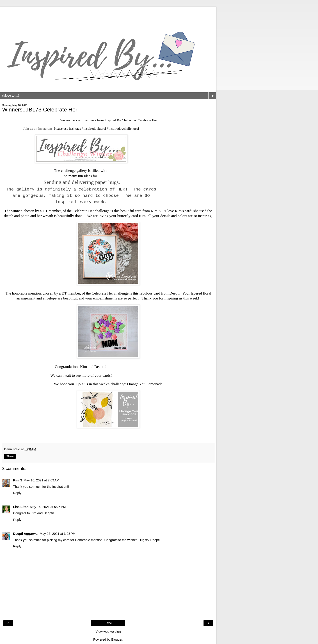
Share (10, 456)
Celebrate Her (147, 120)
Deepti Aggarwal (26, 534)
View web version (108, 632)
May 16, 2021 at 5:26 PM (48, 507)
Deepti (175, 293)
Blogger (117, 639)
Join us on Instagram (38, 128)
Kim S (156, 211)
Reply (17, 493)
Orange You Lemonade (145, 384)
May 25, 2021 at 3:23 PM (58, 534)
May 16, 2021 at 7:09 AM (41, 480)
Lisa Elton (21, 507)
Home (108, 623)
